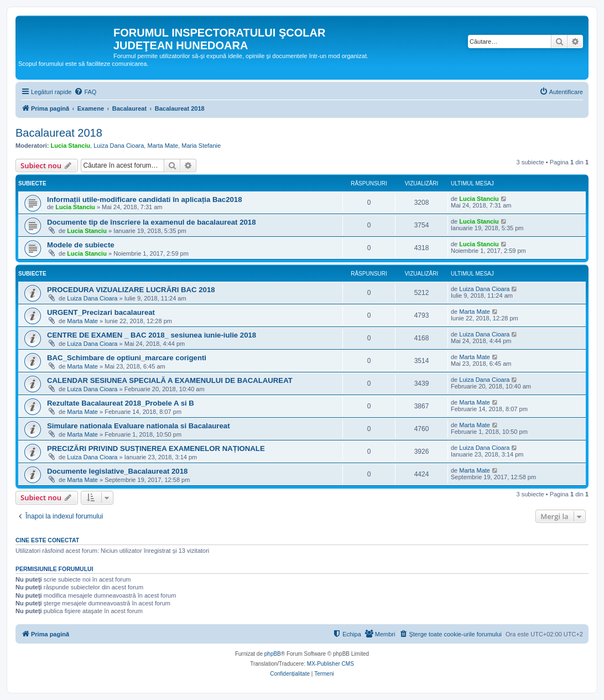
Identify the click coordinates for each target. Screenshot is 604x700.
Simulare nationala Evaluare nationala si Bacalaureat (139, 426)
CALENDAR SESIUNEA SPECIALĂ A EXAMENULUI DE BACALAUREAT (170, 380)
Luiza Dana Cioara (119, 146)
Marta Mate (163, 146)
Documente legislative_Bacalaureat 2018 (117, 471)
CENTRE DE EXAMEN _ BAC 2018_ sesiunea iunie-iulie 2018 (152, 335)
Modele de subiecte (81, 245)
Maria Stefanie (201, 146)
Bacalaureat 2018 (59, 133)
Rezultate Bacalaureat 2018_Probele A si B (121, 403)
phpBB (273, 654)
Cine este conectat (47, 540)
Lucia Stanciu (71, 146)
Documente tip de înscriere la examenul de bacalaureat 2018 (151, 222)
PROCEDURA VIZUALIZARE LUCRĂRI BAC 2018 (131, 290)
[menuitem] (85, 92)
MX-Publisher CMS (330, 664)
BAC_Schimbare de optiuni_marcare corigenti (127, 358)
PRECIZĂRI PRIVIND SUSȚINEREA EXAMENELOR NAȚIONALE (156, 448)
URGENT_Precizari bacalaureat (101, 312)
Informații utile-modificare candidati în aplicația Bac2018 (145, 199)
